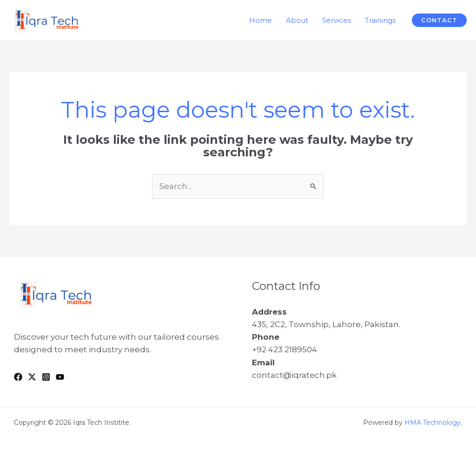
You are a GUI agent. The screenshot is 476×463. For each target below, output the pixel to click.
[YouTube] (60, 377)
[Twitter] (32, 377)
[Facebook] (18, 377)
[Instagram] (46, 377)
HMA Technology (433, 423)
